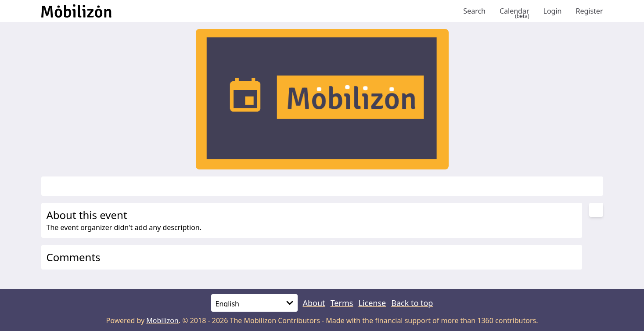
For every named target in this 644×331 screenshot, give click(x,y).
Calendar (514, 11)
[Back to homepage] (249, 11)
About (314, 303)
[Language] (254, 303)
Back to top (412, 303)
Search (474, 11)
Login (553, 11)
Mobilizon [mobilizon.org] (162, 320)
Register (589, 11)
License (372, 303)
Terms (342, 303)
